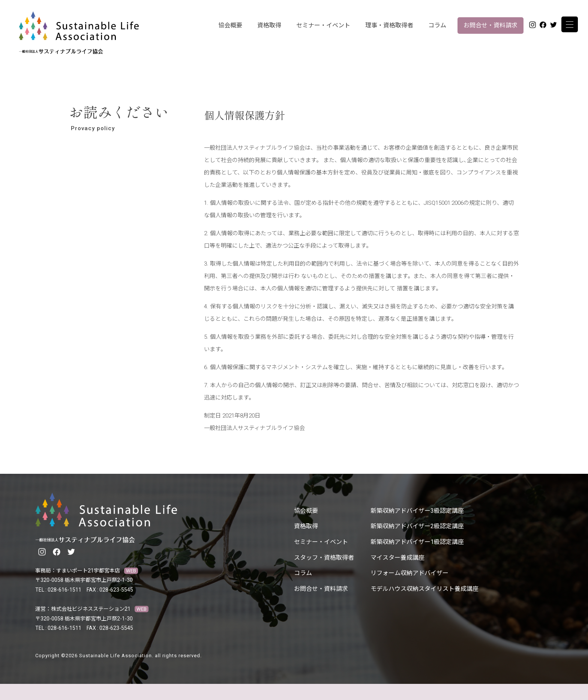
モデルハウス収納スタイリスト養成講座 (424, 589)
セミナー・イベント (323, 25)
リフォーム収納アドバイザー (409, 573)
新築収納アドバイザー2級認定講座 (417, 526)
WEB (131, 571)
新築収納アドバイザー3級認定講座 (417, 511)
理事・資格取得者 (389, 25)
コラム (437, 25)
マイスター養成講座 (397, 558)
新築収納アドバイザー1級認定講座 (417, 542)
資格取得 (269, 25)
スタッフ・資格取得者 (324, 558)
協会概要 (230, 25)
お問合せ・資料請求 (490, 25)
